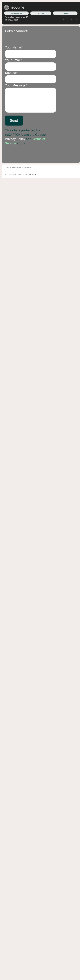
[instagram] (68, 20)
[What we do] (16, 13)
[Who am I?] (41, 13)
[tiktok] (72, 20)
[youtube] (76, 20)
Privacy (32, 175)
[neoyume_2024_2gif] (14, 6)
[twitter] (63, 20)
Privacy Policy (15, 139)
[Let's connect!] (65, 13)
